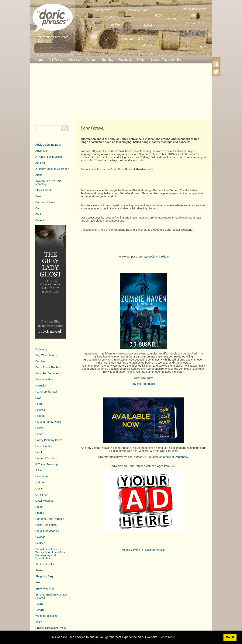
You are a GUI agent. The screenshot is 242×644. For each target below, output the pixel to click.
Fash (38, 398)
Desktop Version (155, 550)
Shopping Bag (44, 576)
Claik (38, 214)
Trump (39, 604)
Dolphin (40, 361)
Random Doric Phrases (50, 519)
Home (39, 60)
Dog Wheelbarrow (46, 355)
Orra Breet (42, 495)
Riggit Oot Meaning (47, 531)
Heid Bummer (44, 446)
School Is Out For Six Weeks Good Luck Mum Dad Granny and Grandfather (50, 554)
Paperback (181, 457)
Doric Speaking (45, 379)
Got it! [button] (230, 637)
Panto (39, 507)
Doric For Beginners (48, 373)
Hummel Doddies (46, 458)
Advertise (74, 60)
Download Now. (144, 378)
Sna (38, 582)
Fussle (39, 428)
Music (39, 489)
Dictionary (41, 349)
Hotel (39, 452)
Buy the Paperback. (144, 384)
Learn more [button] (167, 637)
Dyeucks (41, 386)
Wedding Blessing (46, 616)
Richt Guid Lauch (46, 525)
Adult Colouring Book (48, 145)
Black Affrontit (44, 190)
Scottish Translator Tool (166, 60)
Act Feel (40, 163)
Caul (38, 208)
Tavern (40, 610)
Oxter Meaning (44, 501)
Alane (39, 175)
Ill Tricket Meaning (47, 464)
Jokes (39, 470)
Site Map (107, 60)
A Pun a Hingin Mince (49, 157)
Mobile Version (131, 550)
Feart (39, 404)
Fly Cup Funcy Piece (48, 422)
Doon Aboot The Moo (48, 367)
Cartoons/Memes (46, 202)
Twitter (141, 60)
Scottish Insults (45, 564)
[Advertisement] (121, 92)
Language (41, 476)
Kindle (167, 457)
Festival (40, 410)
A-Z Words (56, 60)
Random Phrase (53, 48)
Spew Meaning (45, 589)
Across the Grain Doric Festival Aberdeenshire (125, 169)
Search (40, 570)
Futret (39, 434)
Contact (91, 60)
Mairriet (40, 482)
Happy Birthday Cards (49, 440)
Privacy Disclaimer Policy (51, 628)
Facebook (125, 60)
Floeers (40, 416)
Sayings (40, 537)
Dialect (40, 220)
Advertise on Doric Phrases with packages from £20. (144, 466)
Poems (40, 513)
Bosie (39, 196)
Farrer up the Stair (47, 392)
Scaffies (40, 543)
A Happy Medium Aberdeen (52, 169)
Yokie (39, 622)
